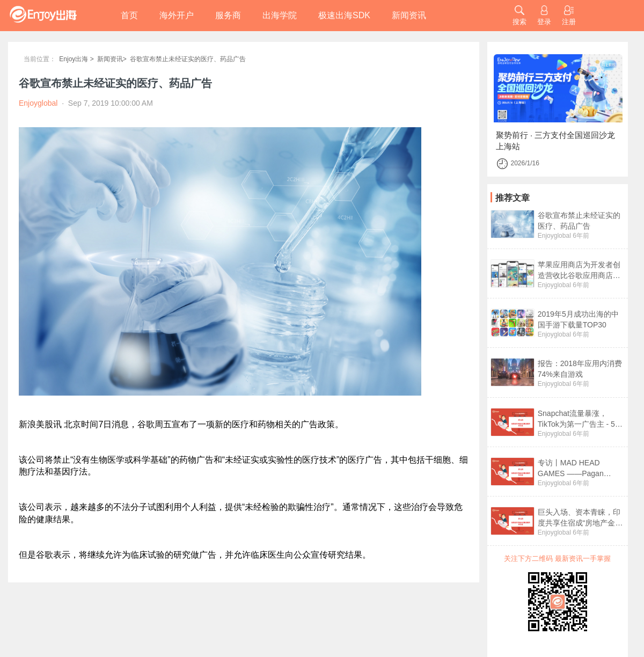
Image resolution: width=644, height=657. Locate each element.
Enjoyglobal (554, 236)
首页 (129, 15)
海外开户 (177, 15)
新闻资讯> (112, 59)
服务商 (228, 15)
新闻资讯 (409, 15)
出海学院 (280, 15)
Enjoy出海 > (76, 59)
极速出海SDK (344, 15)
